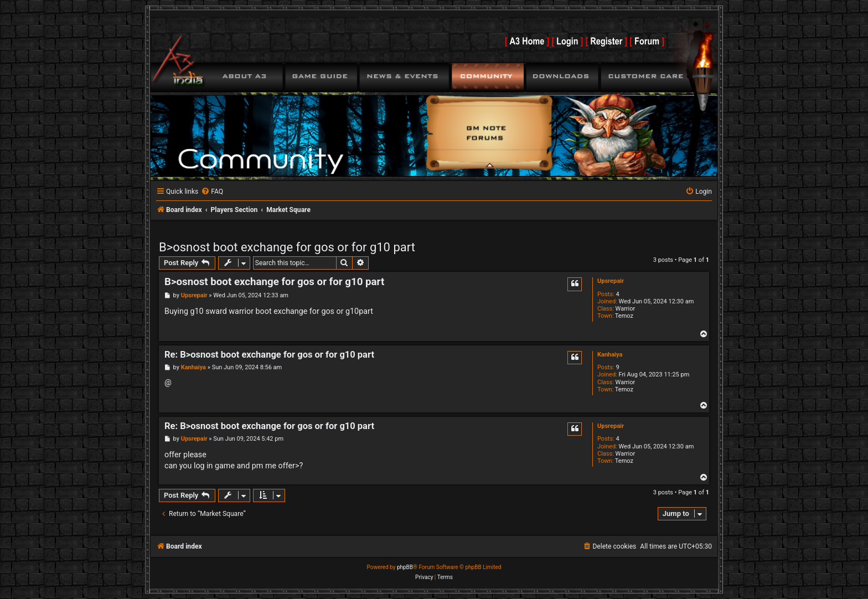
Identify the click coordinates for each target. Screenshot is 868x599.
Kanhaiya (610, 355)
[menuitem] (212, 192)
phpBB (405, 567)
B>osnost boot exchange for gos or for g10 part (287, 247)
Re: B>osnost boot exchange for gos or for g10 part (269, 355)
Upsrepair (611, 281)
